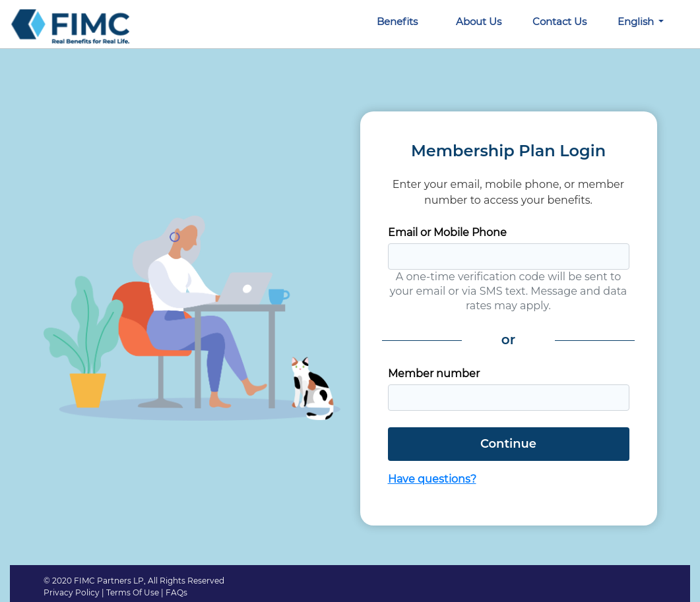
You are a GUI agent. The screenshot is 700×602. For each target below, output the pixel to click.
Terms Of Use (133, 592)
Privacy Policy (72, 592)
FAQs (176, 592)
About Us (479, 21)
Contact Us (559, 21)
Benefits (397, 21)
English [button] (637, 21)
